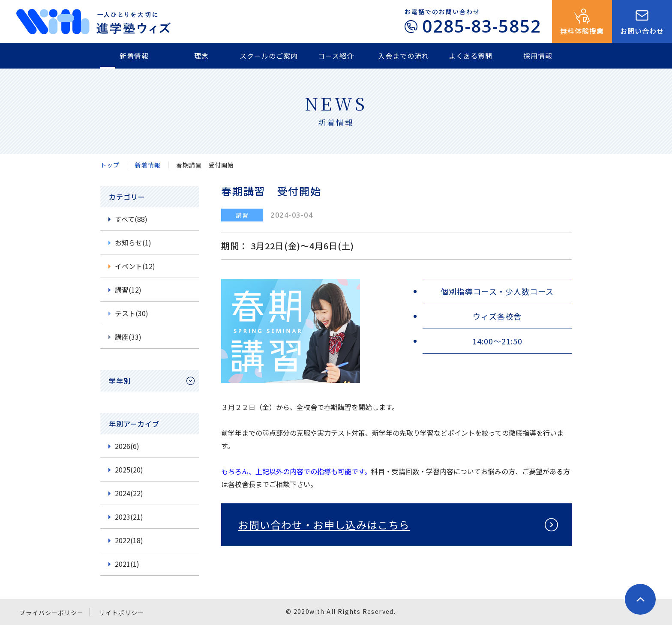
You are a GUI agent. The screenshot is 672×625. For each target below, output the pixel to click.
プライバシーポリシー (51, 613)
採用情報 (538, 56)
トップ (110, 165)
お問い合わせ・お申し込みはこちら (324, 525)
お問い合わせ (642, 31)
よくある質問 (471, 56)
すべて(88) (131, 219)
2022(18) (129, 540)
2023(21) (129, 517)
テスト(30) (132, 313)
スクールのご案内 (269, 56)
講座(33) (128, 337)
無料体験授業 (582, 31)
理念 (201, 56)
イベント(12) (135, 266)
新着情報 (134, 56)
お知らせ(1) (133, 242)
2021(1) (127, 564)
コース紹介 (336, 56)
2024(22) (129, 493)
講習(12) (128, 290)
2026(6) (127, 446)
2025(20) (129, 469)
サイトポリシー (121, 613)
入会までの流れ (403, 56)
